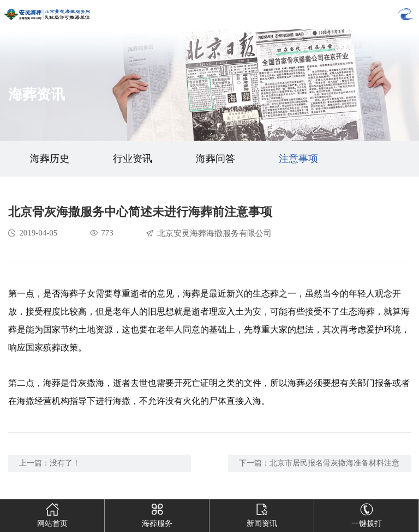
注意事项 (298, 159)
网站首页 (52, 513)
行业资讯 (133, 159)
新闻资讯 (262, 513)
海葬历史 (50, 159)
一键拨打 (367, 513)
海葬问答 (216, 159)
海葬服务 (157, 513)
